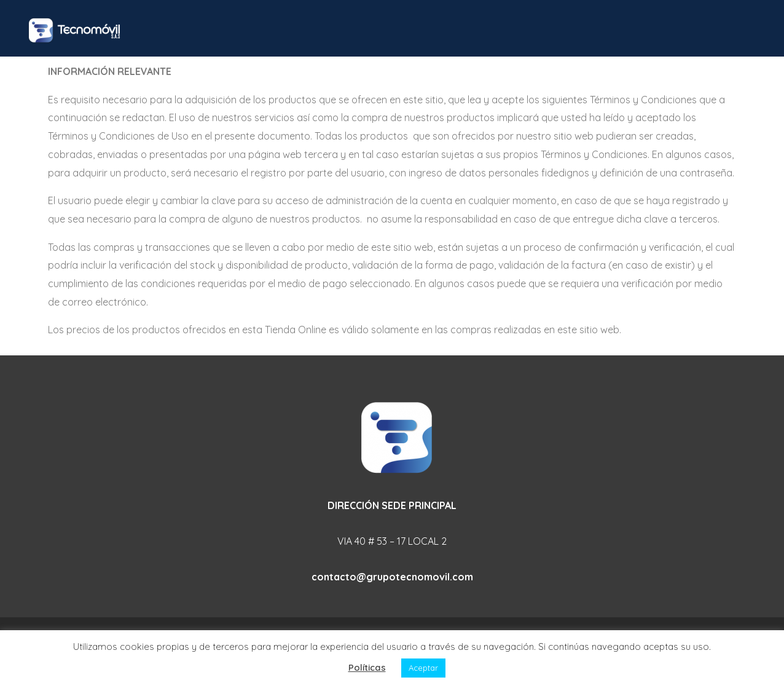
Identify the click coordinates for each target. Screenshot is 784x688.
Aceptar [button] (423, 668)
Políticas (367, 667)
